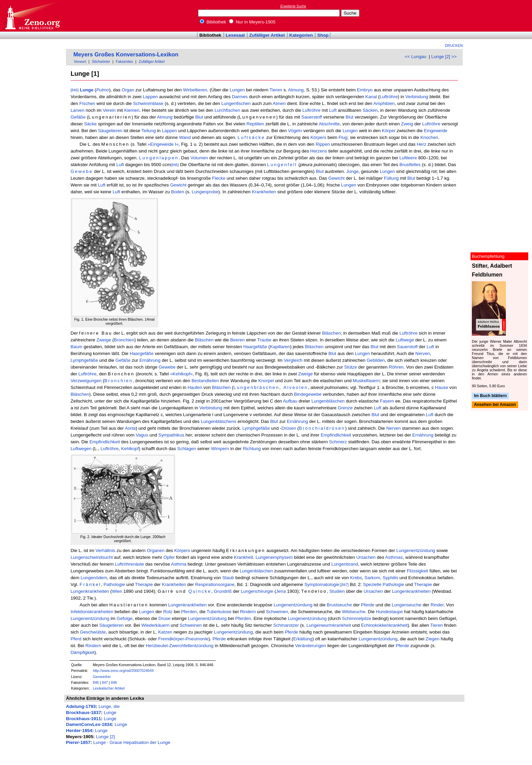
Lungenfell (282, 165)
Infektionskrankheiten (92, 612)
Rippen (323, 144)
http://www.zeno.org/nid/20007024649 (123, 671)
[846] (75, 90)
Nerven (423, 353)
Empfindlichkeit (336, 435)
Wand (185, 137)
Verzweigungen (86, 381)
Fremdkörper (171, 639)
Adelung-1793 (81, 706)
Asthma (179, 564)
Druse (164, 618)
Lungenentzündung (416, 550)
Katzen (165, 632)
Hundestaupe (389, 612)
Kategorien (301, 35)
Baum (77, 347)
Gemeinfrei (102, 677)
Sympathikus (171, 435)
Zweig (407, 124)
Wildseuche (354, 612)
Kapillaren (280, 347)
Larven (78, 110)
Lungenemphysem (274, 557)
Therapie (144, 584)
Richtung (252, 449)
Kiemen (132, 110)
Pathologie (114, 584)
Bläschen (331, 333)
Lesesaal (235, 35)
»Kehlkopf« (182, 374)
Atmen (279, 103)
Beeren (237, 340)
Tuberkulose (219, 612)
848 (114, 682)
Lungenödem (94, 578)
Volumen (199, 158)
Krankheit (244, 557)
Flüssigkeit (418, 571)
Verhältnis (105, 550)
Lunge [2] (106, 737)
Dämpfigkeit (83, 652)
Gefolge (125, 618)
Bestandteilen (205, 381)
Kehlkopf (130, 449)
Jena (281, 591)
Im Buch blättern (490, 396)
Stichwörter (101, 61)
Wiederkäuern (155, 625)
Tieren (276, 90)
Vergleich (293, 360)
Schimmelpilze (357, 618)
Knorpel (266, 381)
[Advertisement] (501, 16)
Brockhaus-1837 (83, 713)
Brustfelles (410, 165)
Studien (337, 591)
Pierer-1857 (78, 742)
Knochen (429, 137)
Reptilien (255, 124)
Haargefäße (255, 347)
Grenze (345, 408)
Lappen (150, 97)
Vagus (142, 435)
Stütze (351, 367)
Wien (117, 591)
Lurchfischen (227, 110)
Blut (199, 117)
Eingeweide (436, 131)
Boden (178, 192)
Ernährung (150, 360)
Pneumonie (197, 639)
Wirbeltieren (195, 90)
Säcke (91, 124)
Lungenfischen (236, 103)
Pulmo (103, 90)
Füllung (391, 178)
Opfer (169, 557)
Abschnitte (329, 124)
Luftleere (408, 158)
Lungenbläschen (256, 387)
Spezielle (372, 584)
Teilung (148, 131)
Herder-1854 (79, 731)
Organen (156, 550)
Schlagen (187, 449)
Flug (343, 137)
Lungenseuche (406, 605)
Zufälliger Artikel (267, 35)
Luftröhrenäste (129, 564)
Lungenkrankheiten (90, 591)
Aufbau (290, 401)
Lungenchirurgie (257, 591)
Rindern (248, 612)
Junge (352, 171)
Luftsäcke (251, 137)
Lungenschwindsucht (92, 557)
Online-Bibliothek (32, 16)
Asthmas (394, 557)
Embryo (365, 90)
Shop (323, 35)
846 (96, 682)
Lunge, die (109, 706)
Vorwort (80, 61)
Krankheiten (264, 192)
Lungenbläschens (219, 421)
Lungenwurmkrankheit (329, 625)
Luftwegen (81, 449)
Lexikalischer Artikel (109, 688)
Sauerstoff (312, 117)
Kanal (371, 97)
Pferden (189, 612)
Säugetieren (110, 131)
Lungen (237, 90)
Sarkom (372, 578)
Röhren (396, 367)
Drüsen (289, 428)
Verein (109, 110)
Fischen (87, 103)
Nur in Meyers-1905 (252, 22)
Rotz (168, 612)
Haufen (195, 387)
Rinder (437, 605)
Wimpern (220, 449)
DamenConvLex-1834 (89, 724)
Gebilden (376, 360)
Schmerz (338, 442)
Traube (264, 340)
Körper (389, 131)
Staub (228, 578)
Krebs (356, 578)
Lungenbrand (345, 564)
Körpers (318, 137)
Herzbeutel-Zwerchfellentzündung (180, 646)
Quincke (200, 591)
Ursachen (366, 557)
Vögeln (295, 131)
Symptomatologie (322, 584)
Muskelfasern (366, 381)
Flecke (219, 178)
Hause (442, 387)
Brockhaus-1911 (83, 719)
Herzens (319, 151)
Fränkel (90, 584)
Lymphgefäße (84, 360)
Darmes (240, 97)
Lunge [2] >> (444, 57)
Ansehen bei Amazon (495, 405)
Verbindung (417, 97)
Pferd (76, 639)
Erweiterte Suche (293, 6)
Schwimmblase (148, 103)
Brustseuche (339, 605)
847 (105, 682)
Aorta (130, 428)
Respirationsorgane (215, 584)
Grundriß (223, 591)
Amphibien (384, 103)
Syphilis (390, 578)
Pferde (368, 605)
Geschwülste (93, 632)
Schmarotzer (286, 625)
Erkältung (303, 639)
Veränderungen (311, 646)
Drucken (454, 46)
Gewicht (336, 178)
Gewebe (82, 171)
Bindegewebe (308, 394)
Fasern (387, 401)
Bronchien (124, 340)
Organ (128, 90)
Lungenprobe (205, 192)
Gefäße (78, 117)
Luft (333, 110)
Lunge (87, 90)
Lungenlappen (159, 158)
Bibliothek (213, 22)
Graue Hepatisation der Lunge (140, 742)
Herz (422, 144)
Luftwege (405, 340)
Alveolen (296, 387)
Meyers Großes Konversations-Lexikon (126, 55)
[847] (345, 585)
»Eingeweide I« (163, 144)
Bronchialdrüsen (322, 428)
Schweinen (277, 612)
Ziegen (433, 639)
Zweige (104, 340)
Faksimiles (124, 61)
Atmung (296, 90)
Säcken (370, 110)
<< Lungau (415, 57)
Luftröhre (389, 97)
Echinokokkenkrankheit (384, 625)
